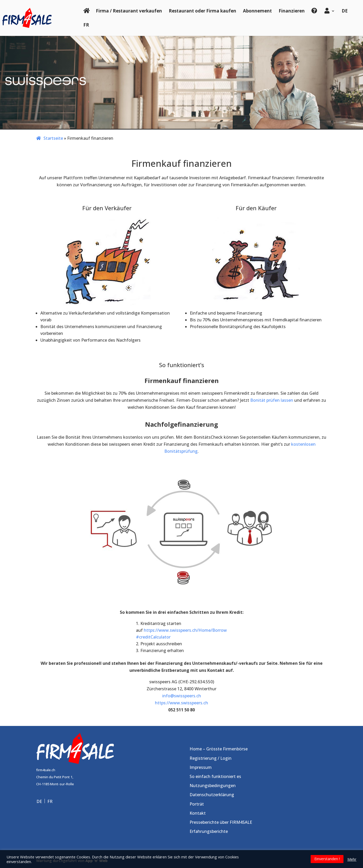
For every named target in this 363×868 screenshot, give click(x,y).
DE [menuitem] (39, 801)
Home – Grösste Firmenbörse (219, 749)
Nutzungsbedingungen (213, 786)
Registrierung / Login (211, 758)
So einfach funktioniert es (215, 776)
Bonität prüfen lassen (272, 400)
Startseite (53, 138)
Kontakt (198, 813)
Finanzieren (292, 11)
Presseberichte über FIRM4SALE (221, 822)
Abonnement (257, 11)
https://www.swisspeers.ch (181, 703)
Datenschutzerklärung (212, 795)
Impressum (201, 767)
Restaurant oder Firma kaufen (202, 11)
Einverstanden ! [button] (327, 859)
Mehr (352, 859)
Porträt (197, 804)
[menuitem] (345, 15)
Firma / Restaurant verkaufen (129, 11)
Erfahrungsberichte (209, 831)
